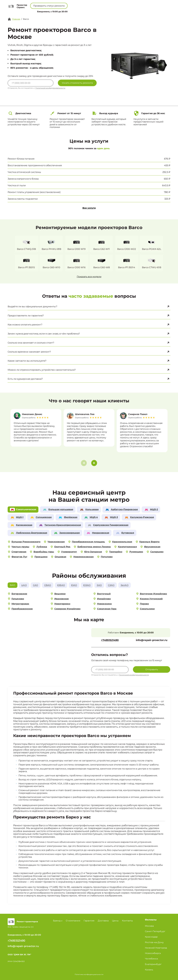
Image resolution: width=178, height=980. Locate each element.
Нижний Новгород (156, 948)
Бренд (62, 11)
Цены (90, 11)
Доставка (103, 921)
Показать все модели (89, 277)
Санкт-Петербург (155, 931)
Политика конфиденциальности (89, 974)
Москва (149, 926)
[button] (94, 463)
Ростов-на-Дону (154, 942)
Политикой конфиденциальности (50, 88)
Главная (16, 19)
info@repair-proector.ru (152, 640)
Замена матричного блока (23, 179)
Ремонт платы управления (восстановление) (34, 192)
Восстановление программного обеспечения (35, 165)
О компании (77, 11)
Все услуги (89, 208)
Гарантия (89, 921)
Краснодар (151, 937)
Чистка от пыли (17, 185)
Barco (26, 19)
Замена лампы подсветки (23, 199)
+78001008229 (71, 4)
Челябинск (151, 959)
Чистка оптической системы (24, 172)
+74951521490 (94, 4)
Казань (149, 970)
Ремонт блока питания (21, 159)
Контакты (102, 11)
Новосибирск (153, 953)
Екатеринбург (153, 964)
